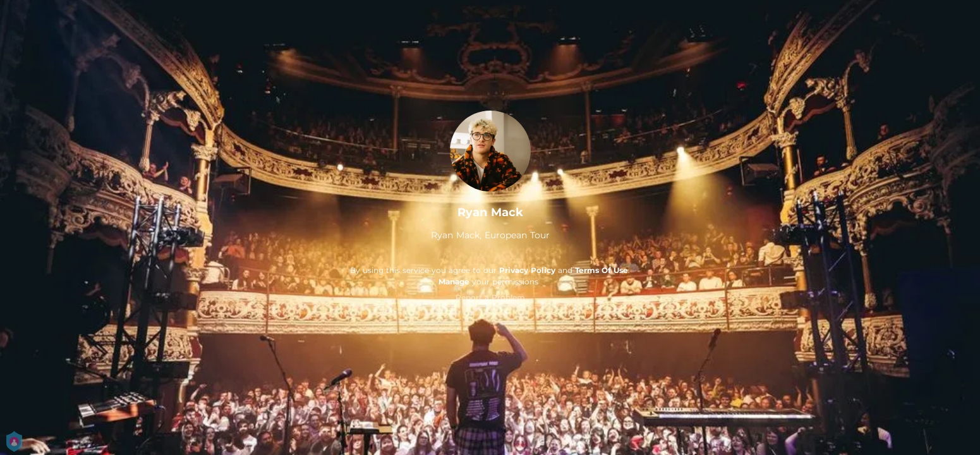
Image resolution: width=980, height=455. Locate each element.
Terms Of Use (602, 270)
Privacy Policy (527, 270)
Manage (454, 282)
